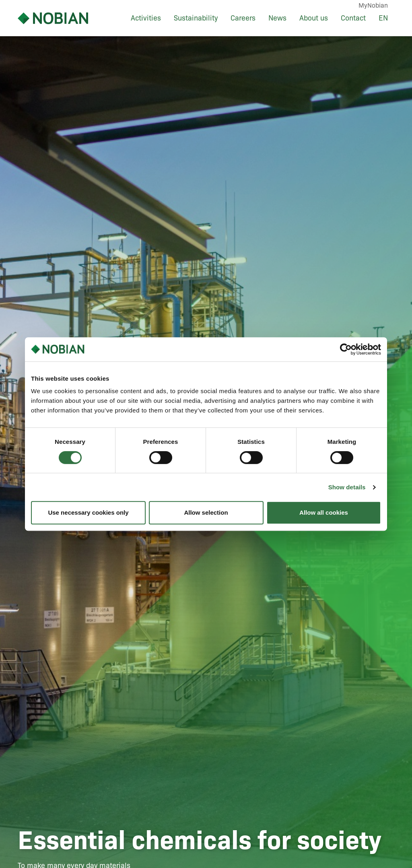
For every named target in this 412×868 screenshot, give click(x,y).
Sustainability (196, 18)
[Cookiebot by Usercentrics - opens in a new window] (346, 349)
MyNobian (373, 5)
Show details (347, 487)
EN (383, 18)
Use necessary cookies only (88, 512)
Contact (353, 18)
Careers (243, 18)
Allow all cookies (324, 512)
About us (314, 18)
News (277, 18)
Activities (146, 18)
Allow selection (206, 512)
